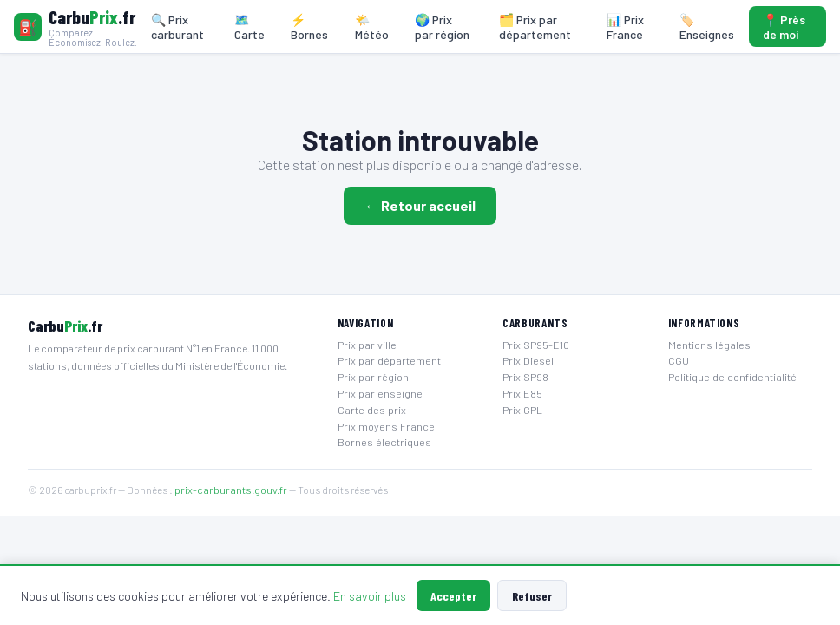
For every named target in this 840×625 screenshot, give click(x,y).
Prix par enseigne (380, 393)
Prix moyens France (386, 426)
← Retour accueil (420, 205)
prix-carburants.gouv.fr (231, 490)
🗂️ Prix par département (535, 27)
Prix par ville (367, 345)
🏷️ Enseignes (707, 27)
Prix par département (389, 360)
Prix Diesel (528, 360)
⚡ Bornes (309, 27)
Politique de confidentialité (732, 377)
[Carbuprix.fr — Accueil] (76, 27)
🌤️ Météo (372, 27)
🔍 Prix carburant (177, 27)
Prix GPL (522, 410)
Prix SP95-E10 (536, 345)
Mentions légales (709, 345)
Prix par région (373, 377)
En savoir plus (370, 596)
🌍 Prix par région (442, 27)
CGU (679, 360)
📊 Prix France (625, 27)
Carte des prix (372, 410)
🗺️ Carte (249, 27)
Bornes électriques (384, 442)
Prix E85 (522, 393)
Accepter (453, 596)
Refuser (532, 596)
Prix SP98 (525, 377)
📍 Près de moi (784, 27)
